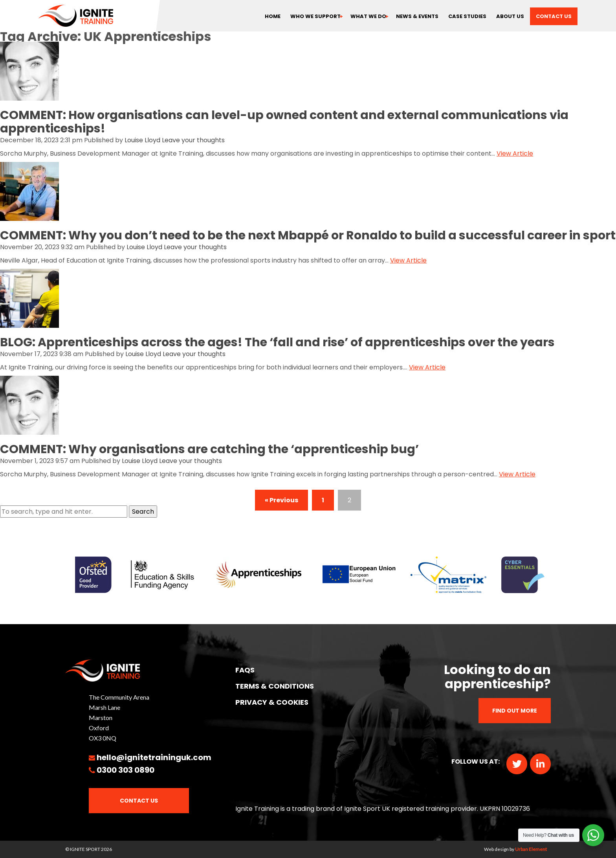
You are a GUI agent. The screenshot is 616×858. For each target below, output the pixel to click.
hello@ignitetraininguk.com (154, 757)
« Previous (281, 500)
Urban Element (531, 849)
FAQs (245, 670)
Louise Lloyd (142, 140)
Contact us (554, 16)
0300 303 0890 (126, 770)
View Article (515, 153)
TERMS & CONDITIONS (275, 686)
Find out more (515, 711)
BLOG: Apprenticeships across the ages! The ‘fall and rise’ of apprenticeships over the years (277, 342)
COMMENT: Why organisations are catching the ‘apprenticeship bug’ (209, 449)
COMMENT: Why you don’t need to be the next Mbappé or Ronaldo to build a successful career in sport (308, 235)
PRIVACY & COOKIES (272, 702)
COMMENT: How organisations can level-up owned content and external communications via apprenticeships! (284, 122)
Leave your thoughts (193, 140)
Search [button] (143, 512)
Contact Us (139, 801)
